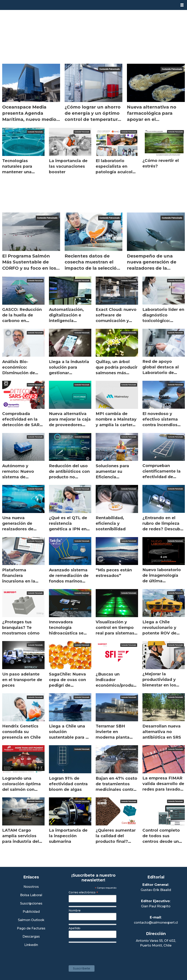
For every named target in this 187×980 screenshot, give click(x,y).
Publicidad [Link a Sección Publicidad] (31, 912)
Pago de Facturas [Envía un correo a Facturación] (31, 929)
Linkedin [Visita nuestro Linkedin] (31, 945)
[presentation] (99, 952)
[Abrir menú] (182, 5)
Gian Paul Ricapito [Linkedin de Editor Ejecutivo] (156, 906)
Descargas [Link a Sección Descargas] (31, 937)
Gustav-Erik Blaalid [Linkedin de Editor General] (156, 890)
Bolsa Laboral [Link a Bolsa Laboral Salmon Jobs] (31, 895)
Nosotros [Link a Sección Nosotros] (31, 887)
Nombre (75, 910)
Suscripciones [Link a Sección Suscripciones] (31, 904)
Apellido (75, 928)
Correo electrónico (83, 892)
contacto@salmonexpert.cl (156, 923)
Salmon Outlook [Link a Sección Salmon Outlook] (31, 920)
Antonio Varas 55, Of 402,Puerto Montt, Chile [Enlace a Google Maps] (156, 943)
